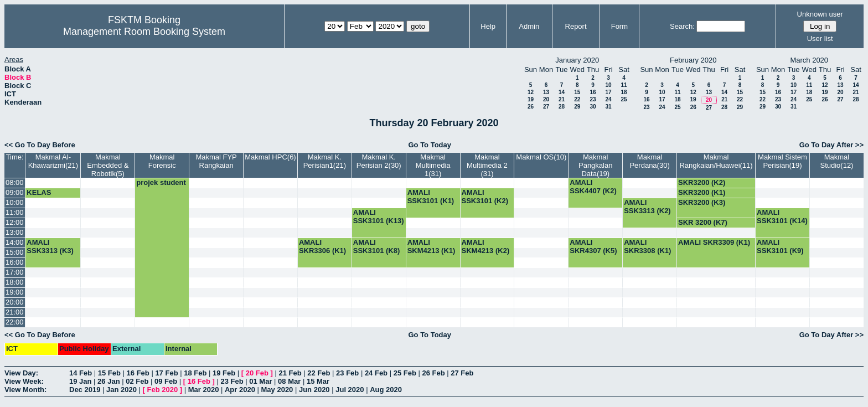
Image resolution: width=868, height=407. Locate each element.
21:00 (15, 312)
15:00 (15, 252)
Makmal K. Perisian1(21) (325, 161)
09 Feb (166, 381)
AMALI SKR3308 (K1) (647, 246)
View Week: (24, 381)
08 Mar (289, 381)
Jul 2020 (350, 390)
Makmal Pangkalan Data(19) (595, 165)
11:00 (15, 212)
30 (593, 107)
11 (624, 85)
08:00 (15, 182)
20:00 (15, 302)
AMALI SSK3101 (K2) (485, 197)
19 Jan (80, 381)
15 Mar (318, 381)
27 (546, 107)
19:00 (15, 292)
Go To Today (430, 145)
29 (577, 107)
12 (531, 92)
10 (608, 85)
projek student (161, 182)
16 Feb (138, 373)
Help (488, 26)
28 (562, 107)
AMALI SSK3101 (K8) (377, 246)
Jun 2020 (314, 390)
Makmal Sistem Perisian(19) (782, 161)
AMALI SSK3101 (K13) (379, 217)
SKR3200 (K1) (702, 192)
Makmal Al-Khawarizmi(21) (53, 161)
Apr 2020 (240, 390)
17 (608, 92)
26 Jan (108, 381)
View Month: (25, 390)
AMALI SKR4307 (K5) (593, 246)
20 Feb (257, 373)
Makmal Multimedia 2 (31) (487, 165)
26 (531, 107)
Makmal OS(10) (541, 157)
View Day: (21, 373)
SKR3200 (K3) (702, 202)
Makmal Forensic (162, 161)
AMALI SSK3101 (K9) (780, 246)
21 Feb (290, 373)
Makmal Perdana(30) (649, 161)
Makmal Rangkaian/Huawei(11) (716, 161)
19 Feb (224, 373)
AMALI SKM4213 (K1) (432, 246)
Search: (682, 26)
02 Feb (137, 381)
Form (619, 26)
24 (608, 99)
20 (546, 99)
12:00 (15, 222)
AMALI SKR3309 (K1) (714, 242)
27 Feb (462, 373)
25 (624, 99)
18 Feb (195, 373)
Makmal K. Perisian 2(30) (379, 161)
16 (593, 92)
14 (562, 92)
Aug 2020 (386, 390)
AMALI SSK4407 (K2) (593, 187)
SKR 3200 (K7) (703, 222)
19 (531, 99)
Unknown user (820, 14)
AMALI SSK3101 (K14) (782, 217)
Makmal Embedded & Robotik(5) (108, 165)
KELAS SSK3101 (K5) (50, 197)
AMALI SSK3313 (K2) (647, 207)
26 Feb (433, 373)
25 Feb (405, 373)
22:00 (15, 322)
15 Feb (109, 373)
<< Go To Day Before (40, 145)
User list (820, 38)
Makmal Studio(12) (836, 161)
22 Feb (319, 373)
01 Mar (260, 381)
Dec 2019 (85, 390)
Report (576, 26)
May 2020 (277, 390)
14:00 (15, 242)
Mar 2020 (204, 390)
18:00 (15, 282)
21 (562, 99)
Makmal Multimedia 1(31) (433, 165)
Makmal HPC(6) (270, 157)
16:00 (15, 262)
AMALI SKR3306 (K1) (322, 246)
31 (608, 107)
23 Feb (347, 373)
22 (577, 99)
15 (577, 92)
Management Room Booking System (144, 32)
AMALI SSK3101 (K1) (431, 197)
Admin (529, 26)
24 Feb (376, 373)
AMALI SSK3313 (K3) (50, 246)
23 (593, 99)
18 (624, 92)
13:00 (15, 232)
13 (546, 92)
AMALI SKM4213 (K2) (486, 246)
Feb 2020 (163, 390)
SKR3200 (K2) (702, 182)
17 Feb (166, 373)
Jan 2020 (122, 390)
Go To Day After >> (831, 145)
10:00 (15, 202)
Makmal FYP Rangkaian (216, 161)
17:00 (15, 272)
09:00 (15, 192)
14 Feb (81, 373)
